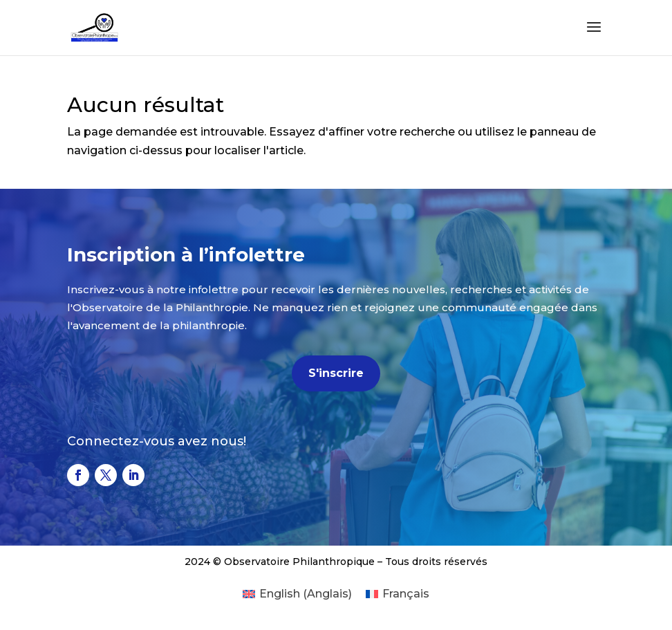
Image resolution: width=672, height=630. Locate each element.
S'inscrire (336, 373)
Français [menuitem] (406, 594)
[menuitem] (297, 594)
